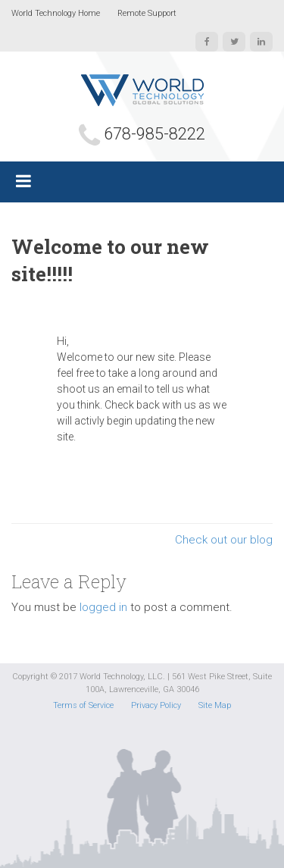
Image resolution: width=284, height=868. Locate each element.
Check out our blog (224, 540)
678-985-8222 (154, 134)
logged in (103, 607)
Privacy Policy (156, 705)
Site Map (215, 705)
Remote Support (147, 13)
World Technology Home (56, 13)
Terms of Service (83, 705)
